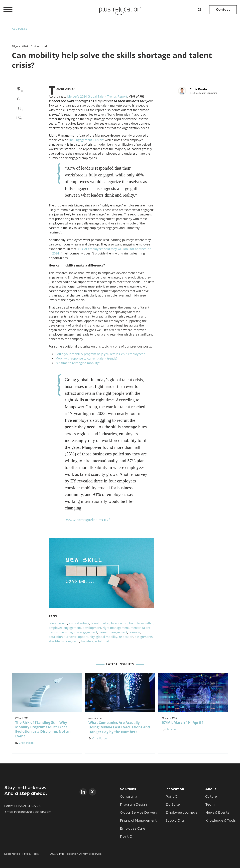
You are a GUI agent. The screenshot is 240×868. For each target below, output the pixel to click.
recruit (123, 623)
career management (113, 632)
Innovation (175, 789)
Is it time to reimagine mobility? (78, 363)
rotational (102, 641)
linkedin (83, 792)
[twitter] (19, 99)
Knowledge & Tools (220, 820)
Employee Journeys (181, 812)
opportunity (86, 637)
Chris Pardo (198, 89)
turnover (70, 637)
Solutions (128, 789)
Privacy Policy (31, 854)
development (92, 628)
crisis (63, 632)
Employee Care (133, 828)
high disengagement (83, 632)
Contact (223, 10)
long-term (72, 641)
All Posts (20, 29)
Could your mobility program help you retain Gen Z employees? (100, 354)
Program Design (133, 804)
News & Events (217, 812)
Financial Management (138, 820)
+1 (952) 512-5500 (28, 806)
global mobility (107, 637)
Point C (126, 836)
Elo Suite (173, 804)
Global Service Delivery (139, 812)
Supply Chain (176, 820)
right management (116, 628)
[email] (19, 89)
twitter (92, 792)
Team (210, 804)
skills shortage (79, 623)
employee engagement (65, 628)
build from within (141, 623)
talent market (100, 623)
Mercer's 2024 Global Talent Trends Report (97, 96)
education (56, 637)
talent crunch (58, 623)
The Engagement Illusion (86, 140)
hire (114, 623)
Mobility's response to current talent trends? (86, 358)
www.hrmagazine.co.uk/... (90, 520)
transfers (87, 641)
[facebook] (19, 118)
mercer (136, 628)
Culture (211, 796)
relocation (126, 637)
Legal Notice (12, 854)
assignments (144, 637)
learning (135, 632)
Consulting (128, 796)
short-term (56, 641)
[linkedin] (19, 108)
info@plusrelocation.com (33, 812)
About (211, 789)
